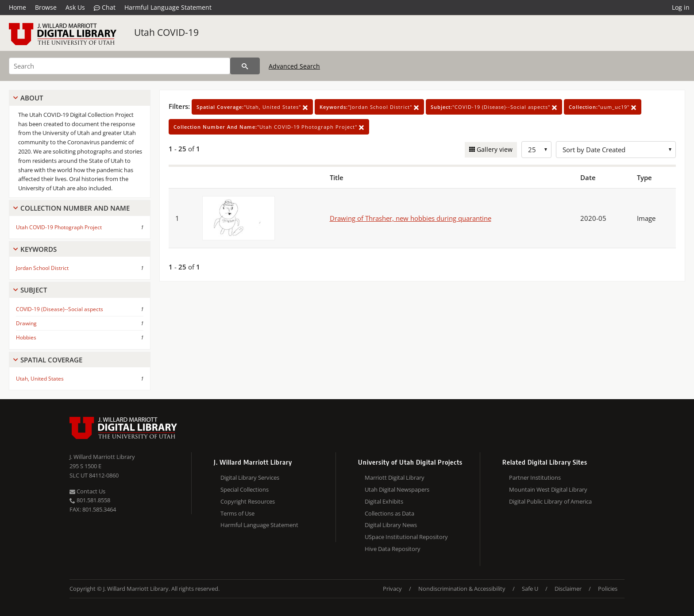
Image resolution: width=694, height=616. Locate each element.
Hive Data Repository (393, 549)
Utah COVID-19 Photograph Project (59, 227)
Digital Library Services (250, 477)
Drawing (26, 323)
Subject (34, 290)
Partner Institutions (535, 477)
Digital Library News (391, 525)
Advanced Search (294, 66)
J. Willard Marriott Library (102, 457)
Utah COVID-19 (166, 32)
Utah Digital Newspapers (397, 489)
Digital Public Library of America (550, 501)
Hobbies (26, 337)
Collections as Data (389, 513)
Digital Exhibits (384, 501)
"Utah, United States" (252, 107)
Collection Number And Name (75, 208)
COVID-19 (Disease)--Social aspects (60, 309)
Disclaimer (568, 589)
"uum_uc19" (603, 107)
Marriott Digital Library (395, 477)
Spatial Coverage (51, 360)
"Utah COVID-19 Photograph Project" (269, 127)
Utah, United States (40, 379)
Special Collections (245, 489)
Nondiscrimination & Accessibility (462, 589)
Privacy (392, 589)
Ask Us (75, 7)
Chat (105, 8)
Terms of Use (237, 513)
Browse (46, 7)
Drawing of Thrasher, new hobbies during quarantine (411, 218)
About (32, 98)
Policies (608, 589)
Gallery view (494, 149)
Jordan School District (42, 268)
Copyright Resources (248, 501)
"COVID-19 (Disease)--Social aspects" (494, 107)
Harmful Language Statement (168, 7)
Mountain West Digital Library (548, 489)
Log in (681, 7)
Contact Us (87, 491)
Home (17, 7)
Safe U (530, 589)
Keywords (39, 249)
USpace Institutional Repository (406, 537)
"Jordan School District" (369, 107)
